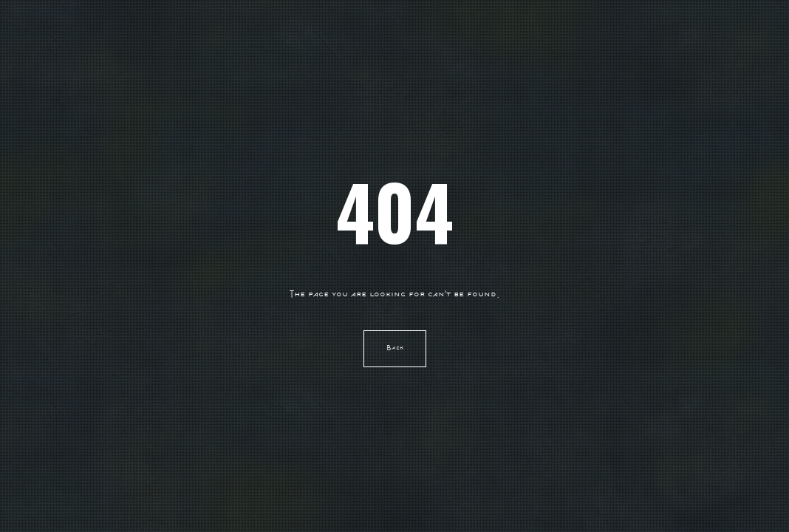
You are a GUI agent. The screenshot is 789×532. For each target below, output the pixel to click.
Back (395, 348)
